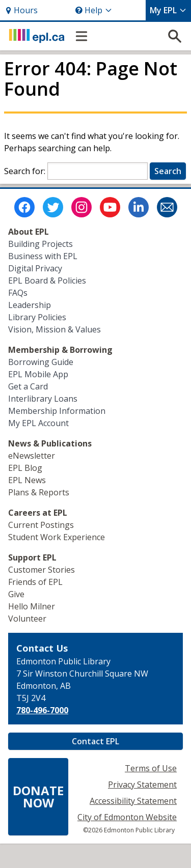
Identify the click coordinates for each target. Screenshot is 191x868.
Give (16, 594)
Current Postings (41, 525)
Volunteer (27, 619)
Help (94, 10)
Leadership (30, 305)
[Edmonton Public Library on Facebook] (24, 207)
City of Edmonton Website (127, 817)
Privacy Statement (142, 785)
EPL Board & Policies (47, 281)
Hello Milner (32, 606)
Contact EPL (95, 741)
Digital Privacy (35, 268)
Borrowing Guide (41, 362)
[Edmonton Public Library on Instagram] (81, 207)
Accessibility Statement (133, 801)
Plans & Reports (39, 492)
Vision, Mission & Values (54, 329)
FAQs (18, 293)
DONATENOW (38, 796)
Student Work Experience (57, 537)
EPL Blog (25, 468)
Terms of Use (151, 768)
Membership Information (57, 411)
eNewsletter (32, 456)
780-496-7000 (42, 710)
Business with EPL (43, 256)
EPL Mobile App (38, 374)
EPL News (27, 480)
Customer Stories (42, 570)
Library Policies (37, 317)
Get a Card (28, 386)
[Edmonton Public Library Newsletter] (167, 207)
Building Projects (40, 244)
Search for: (25, 171)
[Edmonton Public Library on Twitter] (53, 207)
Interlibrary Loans (43, 399)
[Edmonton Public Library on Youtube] (110, 207)
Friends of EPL (35, 582)
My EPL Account (38, 423)
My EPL (168, 10)
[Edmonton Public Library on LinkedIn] (139, 207)
